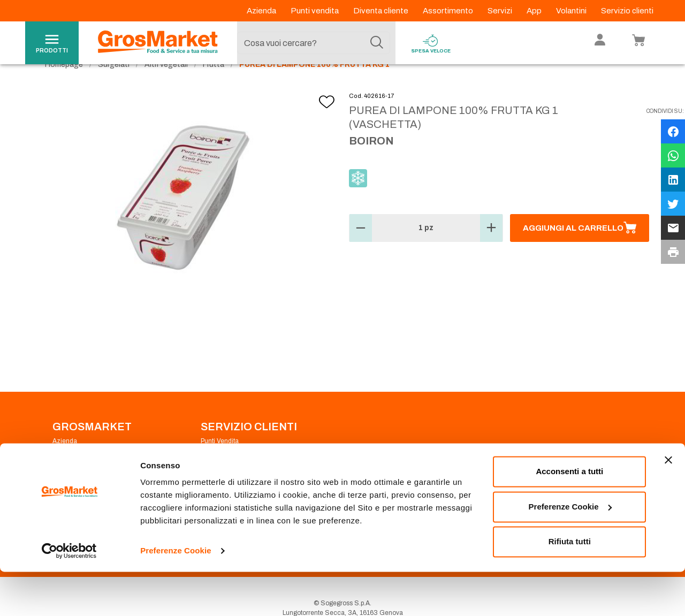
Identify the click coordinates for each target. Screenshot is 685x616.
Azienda (262, 11)
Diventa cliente (382, 11)
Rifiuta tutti (570, 586)
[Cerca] (377, 43)
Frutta (214, 86)
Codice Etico (71, 475)
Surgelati (114, 86)
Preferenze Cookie (176, 595)
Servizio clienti (627, 11)
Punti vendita (315, 11)
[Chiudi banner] (668, 505)
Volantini (572, 11)
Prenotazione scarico (232, 475)
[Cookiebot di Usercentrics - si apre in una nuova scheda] (69, 595)
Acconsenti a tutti (569, 516)
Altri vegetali (166, 86)
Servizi (501, 11)
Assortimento (449, 11)
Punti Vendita (220, 462)
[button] (361, 250)
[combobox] (314, 43)
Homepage (64, 86)
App (535, 11)
